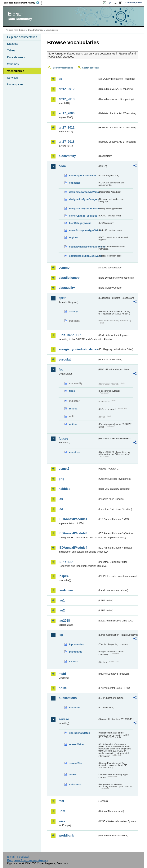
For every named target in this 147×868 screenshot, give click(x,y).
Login (109, 2)
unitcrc (73, 424)
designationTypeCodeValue (83, 208)
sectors (73, 661)
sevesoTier (76, 763)
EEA (23, 3)
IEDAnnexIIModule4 (73, 548)
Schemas (13, 64)
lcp (61, 635)
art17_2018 (67, 142)
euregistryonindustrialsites (78, 349)
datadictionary (69, 278)
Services (12, 78)
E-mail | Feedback (18, 857)
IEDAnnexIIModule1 (73, 519)
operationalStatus (79, 733)
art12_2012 (67, 89)
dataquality (67, 288)
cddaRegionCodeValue (82, 175)
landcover (66, 590)
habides (64, 489)
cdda (62, 166)
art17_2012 (67, 127)
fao (61, 369)
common (65, 268)
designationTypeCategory (83, 199)
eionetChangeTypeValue (83, 216)
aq (60, 79)
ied (61, 509)
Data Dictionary (36, 30)
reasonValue (76, 744)
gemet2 (64, 469)
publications (68, 698)
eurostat (65, 359)
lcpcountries (76, 644)
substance (75, 784)
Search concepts (91, 68)
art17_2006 (67, 113)
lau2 (62, 610)
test (61, 801)
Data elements (16, 57)
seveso (64, 719)
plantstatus (76, 652)
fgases (63, 439)
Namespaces (15, 84)
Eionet (22, 30)
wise (62, 821)
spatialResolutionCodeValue (83, 256)
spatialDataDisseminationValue (83, 247)
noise (63, 688)
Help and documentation (22, 37)
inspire (64, 576)
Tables (11, 50)
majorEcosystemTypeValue (83, 230)
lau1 (62, 600)
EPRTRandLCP (70, 335)
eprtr (62, 298)
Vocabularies (16, 71)
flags (72, 391)
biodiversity (67, 156)
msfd (62, 674)
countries (75, 452)
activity (73, 311)
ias (61, 499)
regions (73, 237)
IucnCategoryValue (80, 223)
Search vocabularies (63, 68)
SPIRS (73, 774)
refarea (73, 409)
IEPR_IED (66, 562)
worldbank (66, 835)
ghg (61, 479)
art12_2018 (67, 99)
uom (62, 811)
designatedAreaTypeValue (83, 192)
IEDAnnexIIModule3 (73, 533)
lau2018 (64, 621)
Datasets (13, 44)
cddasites (75, 183)
